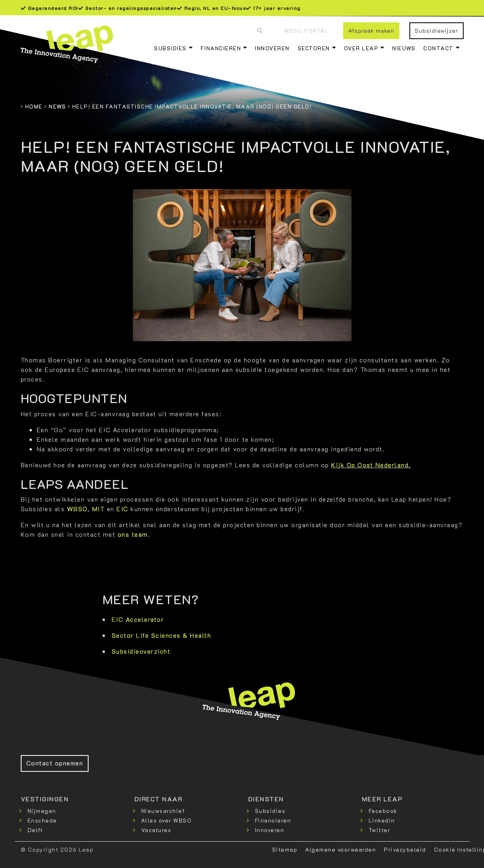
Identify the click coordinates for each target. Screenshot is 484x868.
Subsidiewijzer (436, 31)
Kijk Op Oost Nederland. (371, 465)
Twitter (380, 830)
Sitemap (285, 849)
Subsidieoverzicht (141, 651)
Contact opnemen (55, 763)
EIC (123, 509)
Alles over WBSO (167, 820)
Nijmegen (42, 811)
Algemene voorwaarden (341, 849)
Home (34, 106)
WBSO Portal (306, 31)
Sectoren (314, 48)
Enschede (42, 820)
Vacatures (156, 830)
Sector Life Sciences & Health (162, 635)
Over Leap (361, 48)
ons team (133, 534)
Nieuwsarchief (163, 811)
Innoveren (272, 48)
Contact (439, 48)
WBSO (77, 509)
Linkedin (382, 820)
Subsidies (170, 48)
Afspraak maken (371, 31)
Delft (35, 830)
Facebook (383, 811)
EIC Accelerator (138, 619)
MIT (99, 509)
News (57, 106)
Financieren (221, 48)
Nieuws (404, 48)
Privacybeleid (405, 849)
